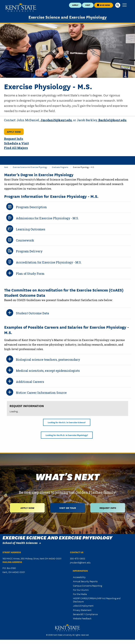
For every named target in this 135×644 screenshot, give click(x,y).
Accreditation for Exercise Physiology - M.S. (49, 262)
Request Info (14, 139)
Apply (75, 5)
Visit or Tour (68, 508)
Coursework (25, 240)
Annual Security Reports (85, 581)
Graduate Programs (60, 167)
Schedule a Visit (16, 143)
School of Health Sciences (20, 543)
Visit (88, 5)
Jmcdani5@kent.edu (56, 120)
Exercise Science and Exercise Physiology (68, 17)
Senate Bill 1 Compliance (85, 614)
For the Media (80, 594)
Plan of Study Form (30, 274)
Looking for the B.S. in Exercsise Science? (67, 422)
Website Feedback (82, 618)
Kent (6, 167)
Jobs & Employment (83, 606)
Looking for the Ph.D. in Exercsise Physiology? (67, 435)
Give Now (104, 5)
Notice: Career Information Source (41, 393)
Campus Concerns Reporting (88, 586)
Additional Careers (30, 382)
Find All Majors (16, 148)
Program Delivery (29, 251)
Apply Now (14, 132)
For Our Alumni (81, 590)
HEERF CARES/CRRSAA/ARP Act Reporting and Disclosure (97, 600)
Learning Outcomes (31, 229)
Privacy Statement (82, 610)
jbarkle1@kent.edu (112, 120)
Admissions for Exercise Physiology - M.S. (47, 218)
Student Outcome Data (32, 313)
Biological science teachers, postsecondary (48, 360)
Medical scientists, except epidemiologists (48, 371)
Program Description (31, 207)
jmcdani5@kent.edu (80, 562)
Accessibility (79, 577)
